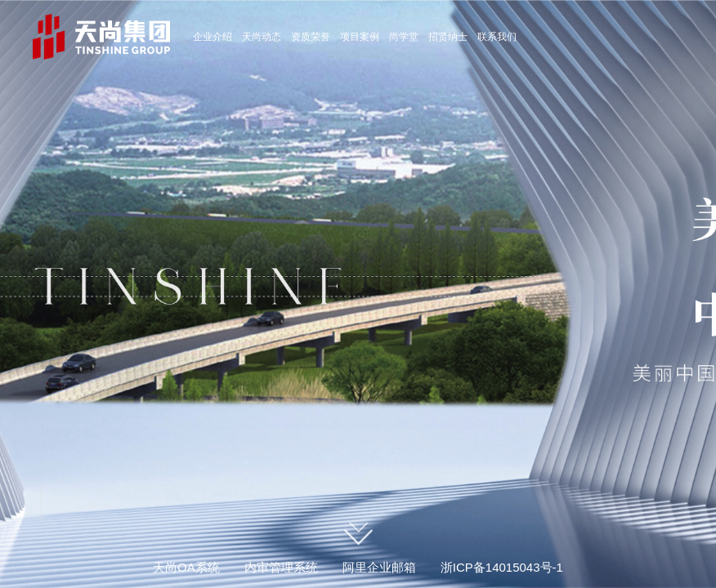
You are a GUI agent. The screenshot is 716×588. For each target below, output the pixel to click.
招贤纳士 (448, 37)
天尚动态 (262, 37)
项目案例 (360, 37)
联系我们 (497, 37)
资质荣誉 (311, 37)
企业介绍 (213, 37)
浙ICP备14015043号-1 (502, 567)
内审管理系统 (281, 567)
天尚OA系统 (186, 567)
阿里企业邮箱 (379, 567)
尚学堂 (404, 37)
